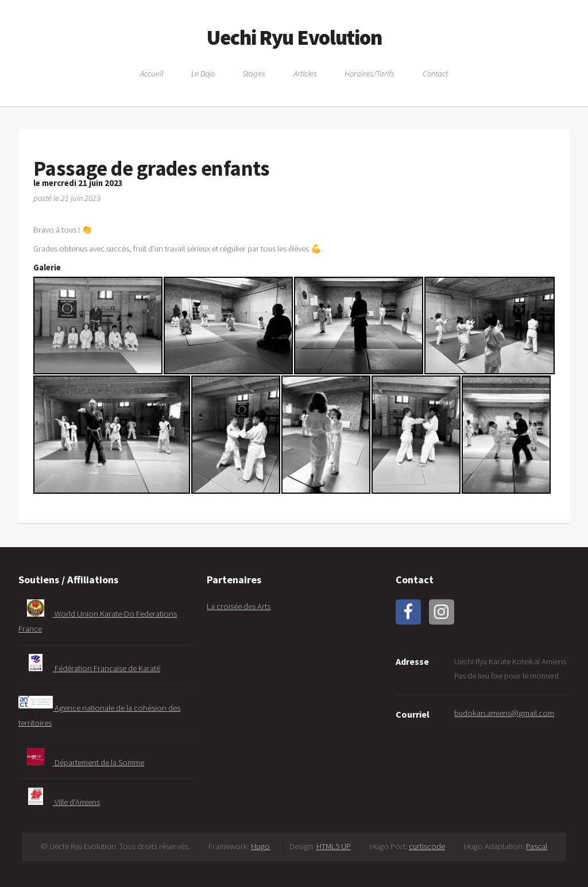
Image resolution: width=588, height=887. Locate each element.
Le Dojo (203, 73)
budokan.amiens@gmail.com (504, 713)
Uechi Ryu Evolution (294, 37)
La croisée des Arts (239, 606)
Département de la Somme (81, 762)
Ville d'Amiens (59, 802)
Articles (305, 73)
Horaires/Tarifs (370, 73)
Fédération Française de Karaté (89, 668)
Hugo (260, 846)
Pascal (537, 846)
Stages (254, 73)
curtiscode (427, 846)
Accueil (152, 73)
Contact (435, 73)
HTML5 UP (334, 846)
